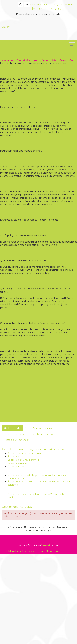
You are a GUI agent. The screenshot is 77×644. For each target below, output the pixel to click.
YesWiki (46, 545)
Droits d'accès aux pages (38, 428)
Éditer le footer (16, 466)
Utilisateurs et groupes (43, 434)
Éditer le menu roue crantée (23, 460)
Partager (46, 530)
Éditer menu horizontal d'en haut (26, 454)
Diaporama (33, 530)
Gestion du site (12, 428)
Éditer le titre (15, 457)
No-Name (36, 4)
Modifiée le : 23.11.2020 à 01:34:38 (40, 527)
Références (63, 527)
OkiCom (6, 27)
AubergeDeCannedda (62, 4)
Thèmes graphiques (15, 434)
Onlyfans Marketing (16, 551)
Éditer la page (15, 527)
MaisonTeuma (37, 551)
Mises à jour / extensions (17, 440)
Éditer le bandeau (17, 463)
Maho (45, 4)
